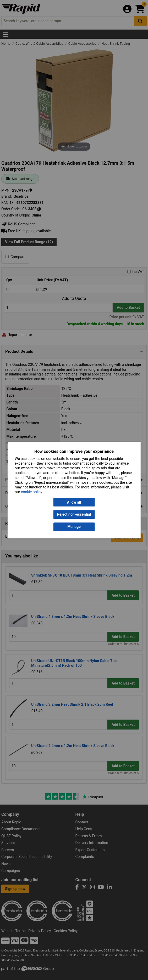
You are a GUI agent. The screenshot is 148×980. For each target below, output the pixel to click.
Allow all (74, 502)
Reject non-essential (74, 515)
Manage (74, 527)
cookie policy (32, 492)
